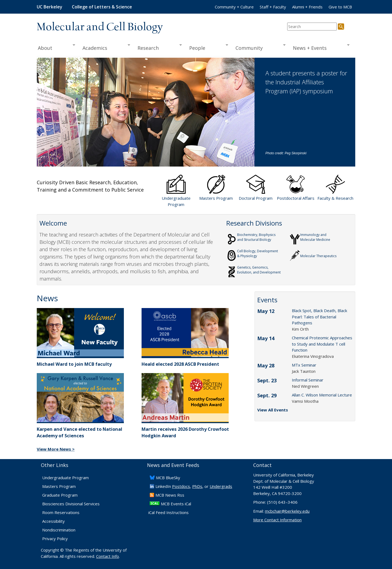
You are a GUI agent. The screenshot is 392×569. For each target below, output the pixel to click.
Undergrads (221, 486)
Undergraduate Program (65, 478)
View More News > (56, 449)
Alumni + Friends (307, 7)
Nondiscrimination (59, 530)
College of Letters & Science (102, 7)
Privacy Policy (55, 539)
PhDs (197, 486)
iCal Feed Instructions (169, 512)
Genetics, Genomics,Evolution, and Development (259, 270)
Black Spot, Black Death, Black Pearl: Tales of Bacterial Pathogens (319, 317)
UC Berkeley (50, 7)
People (207, 47)
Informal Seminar (308, 380)
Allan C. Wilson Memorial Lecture (322, 395)
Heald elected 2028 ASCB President (180, 364)
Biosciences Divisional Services (71, 504)
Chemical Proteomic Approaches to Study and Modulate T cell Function (322, 344)
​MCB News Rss (170, 495)
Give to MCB (340, 7)
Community (259, 47)
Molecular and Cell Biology (100, 27)
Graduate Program (60, 495)
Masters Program (59, 486)
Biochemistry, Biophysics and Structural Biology (256, 237)
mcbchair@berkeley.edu (287, 511)
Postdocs (181, 486)
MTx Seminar (304, 365)
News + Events (319, 47)
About (56, 47)
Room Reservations (61, 512)
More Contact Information (277, 520)
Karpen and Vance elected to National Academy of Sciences (79, 432)
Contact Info (108, 556)
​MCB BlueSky (168, 478)
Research (158, 47)
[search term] (312, 27)
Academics (105, 47)
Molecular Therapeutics (318, 253)
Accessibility (53, 521)
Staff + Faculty (273, 7)
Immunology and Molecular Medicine (315, 237)
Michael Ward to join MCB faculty (74, 364)
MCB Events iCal (176, 504)
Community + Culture (234, 7)
